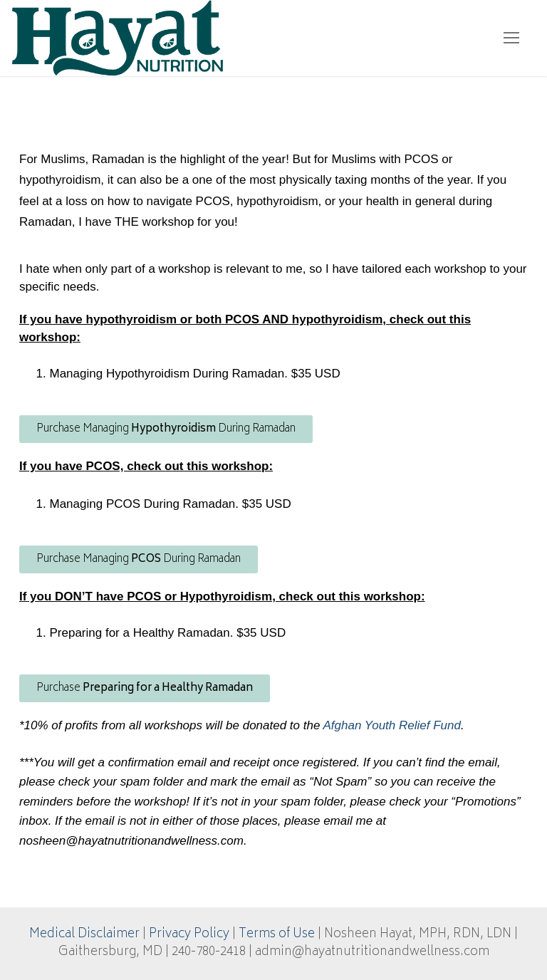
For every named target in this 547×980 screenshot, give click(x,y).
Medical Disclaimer (84, 934)
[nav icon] (511, 38)
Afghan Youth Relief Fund (391, 725)
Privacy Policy (189, 934)
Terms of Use (277, 934)
